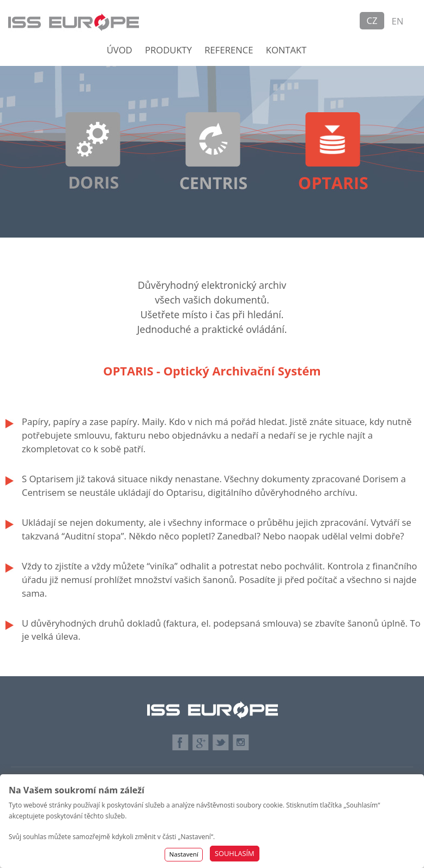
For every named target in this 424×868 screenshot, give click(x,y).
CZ (372, 20)
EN (398, 21)
